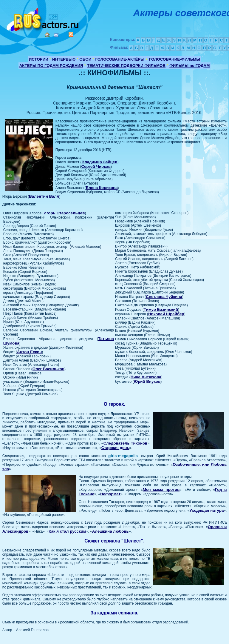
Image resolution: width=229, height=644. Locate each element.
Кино (43, 19)
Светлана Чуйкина (164, 297)
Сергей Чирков (96, 166)
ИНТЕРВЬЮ (64, 59)
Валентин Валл (44, 196)
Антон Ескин (29, 352)
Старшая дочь (115, 448)
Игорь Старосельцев (64, 213)
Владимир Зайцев (100, 162)
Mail (56, 35)
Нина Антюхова (146, 377)
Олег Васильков (48, 369)
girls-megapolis (123, 456)
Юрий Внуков (147, 381)
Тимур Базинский (161, 309)
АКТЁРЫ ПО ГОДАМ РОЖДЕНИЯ (51, 66)
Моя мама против (161, 489)
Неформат (110, 494)
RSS (71, 34)
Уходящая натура (206, 510)
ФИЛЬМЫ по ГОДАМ (189, 66)
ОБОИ (85, 59)
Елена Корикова (102, 188)
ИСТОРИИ (39, 59)
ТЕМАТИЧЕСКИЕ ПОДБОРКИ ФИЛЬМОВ (126, 66)
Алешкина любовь (110, 531)
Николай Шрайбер (166, 314)
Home (47, 35)
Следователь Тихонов (126, 443)
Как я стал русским (67, 531)
